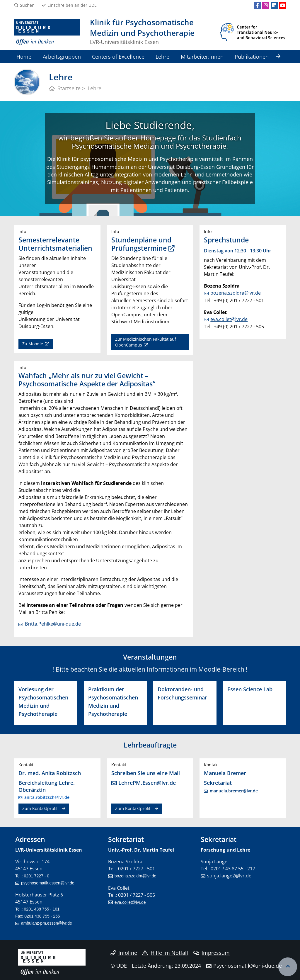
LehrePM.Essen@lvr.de (147, 783)
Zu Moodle (33, 344)
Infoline (124, 953)
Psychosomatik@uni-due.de (248, 966)
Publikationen (252, 56)
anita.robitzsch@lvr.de (47, 797)
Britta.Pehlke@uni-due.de (53, 624)
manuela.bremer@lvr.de (234, 791)
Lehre (162, 56)
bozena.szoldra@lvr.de (236, 293)
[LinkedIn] (274, 5)
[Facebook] (258, 5)
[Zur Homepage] (47, 32)
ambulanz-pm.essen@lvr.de (47, 923)
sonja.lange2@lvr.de (229, 876)
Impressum (212, 953)
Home (24, 56)
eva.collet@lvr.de (229, 319)
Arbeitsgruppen (62, 56)
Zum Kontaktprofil (40, 808)
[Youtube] (283, 5)
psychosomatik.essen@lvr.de (48, 883)
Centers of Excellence (118, 56)
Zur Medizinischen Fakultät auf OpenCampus (146, 342)
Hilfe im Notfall (165, 953)
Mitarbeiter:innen (202, 56)
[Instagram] (266, 5)
